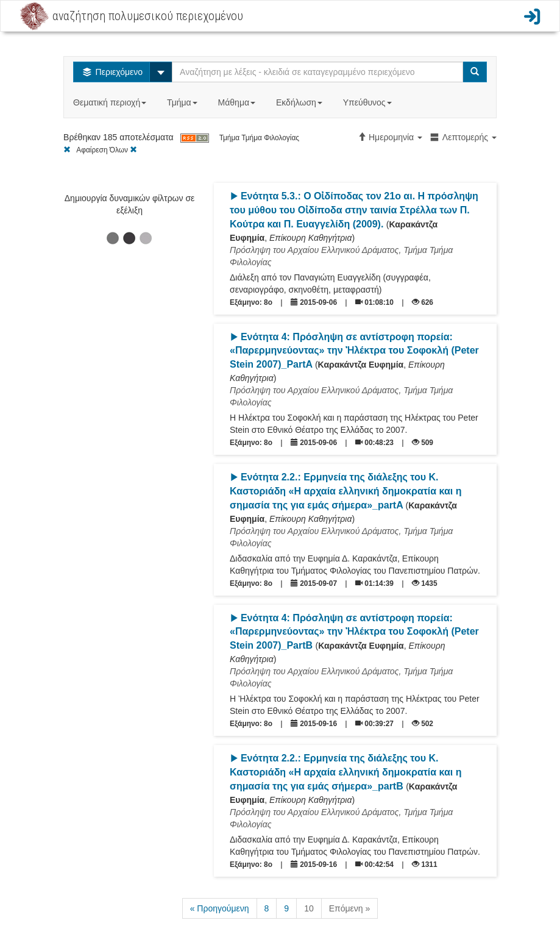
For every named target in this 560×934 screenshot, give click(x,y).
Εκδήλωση (300, 102)
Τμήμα (183, 102)
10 (309, 908)
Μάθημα (238, 102)
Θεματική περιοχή (111, 102)
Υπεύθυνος (369, 102)
